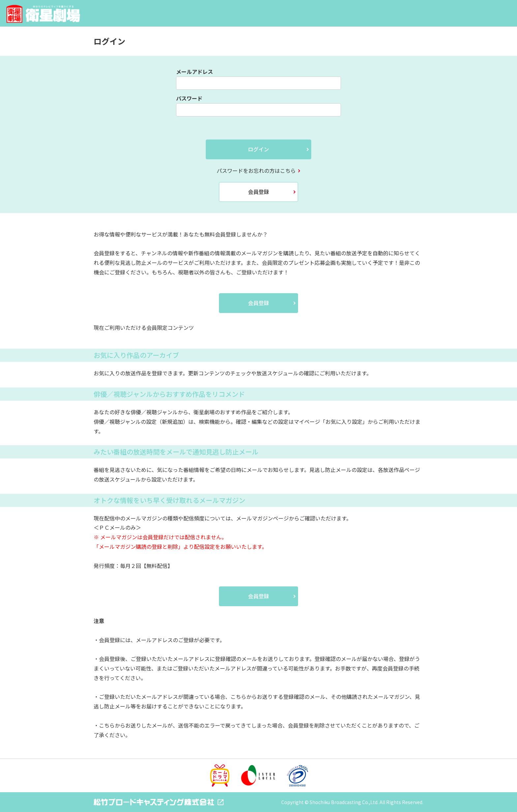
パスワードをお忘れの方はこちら (256, 171)
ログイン (258, 149)
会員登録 (258, 192)
